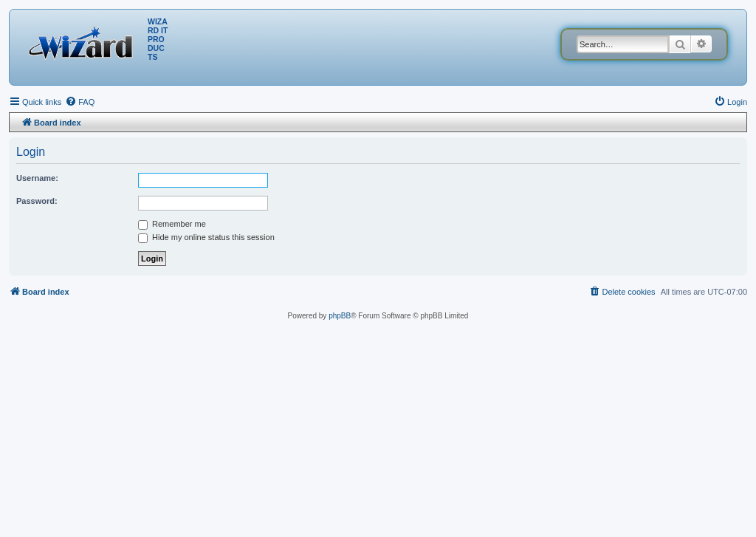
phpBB (340, 316)
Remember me (172, 224)
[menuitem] (80, 102)
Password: (37, 201)
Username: (37, 178)
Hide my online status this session (206, 237)
